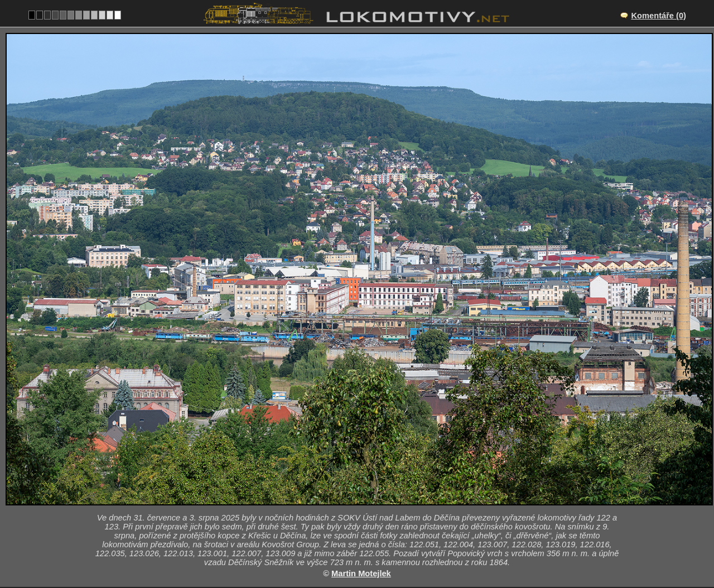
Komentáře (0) (658, 16)
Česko (351, 498)
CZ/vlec (366, 464)
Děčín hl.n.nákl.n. (370, 452)
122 (383, 498)
